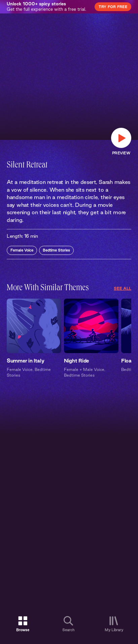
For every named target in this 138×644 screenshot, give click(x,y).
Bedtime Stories (56, 250)
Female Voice (22, 250)
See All (123, 288)
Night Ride (76, 361)
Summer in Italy (26, 361)
